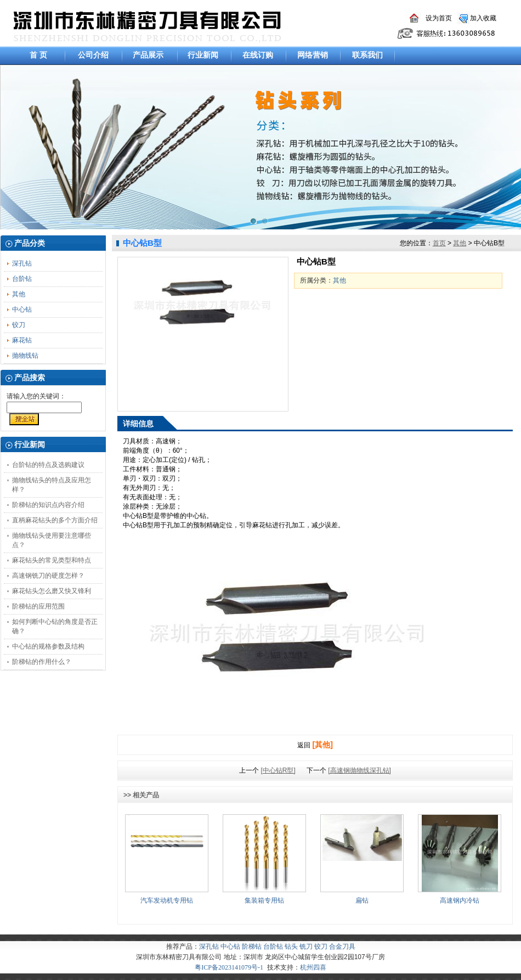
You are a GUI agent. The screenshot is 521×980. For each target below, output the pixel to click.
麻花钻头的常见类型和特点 (52, 560)
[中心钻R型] (278, 770)
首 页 (38, 55)
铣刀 (306, 947)
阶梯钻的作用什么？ (42, 662)
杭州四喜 (313, 967)
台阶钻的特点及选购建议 (48, 465)
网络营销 (313, 55)
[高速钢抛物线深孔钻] (359, 770)
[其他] (323, 745)
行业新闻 (203, 55)
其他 (19, 294)
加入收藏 (483, 18)
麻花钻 (22, 340)
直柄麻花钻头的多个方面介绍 (55, 520)
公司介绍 (93, 55)
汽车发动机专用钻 (167, 900)
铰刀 (19, 325)
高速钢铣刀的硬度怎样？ (48, 576)
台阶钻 (22, 279)
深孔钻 (22, 263)
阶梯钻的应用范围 (38, 606)
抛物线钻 (25, 356)
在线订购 (258, 55)
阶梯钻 (252, 947)
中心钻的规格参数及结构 (48, 646)
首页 (439, 243)
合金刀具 (342, 947)
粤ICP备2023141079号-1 (229, 967)
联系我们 (367, 55)
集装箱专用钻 (264, 900)
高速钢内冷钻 (460, 900)
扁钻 (362, 900)
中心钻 (22, 309)
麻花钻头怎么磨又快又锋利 (52, 591)
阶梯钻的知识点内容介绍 (48, 505)
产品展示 (148, 55)
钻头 (291, 947)
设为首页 (439, 18)
